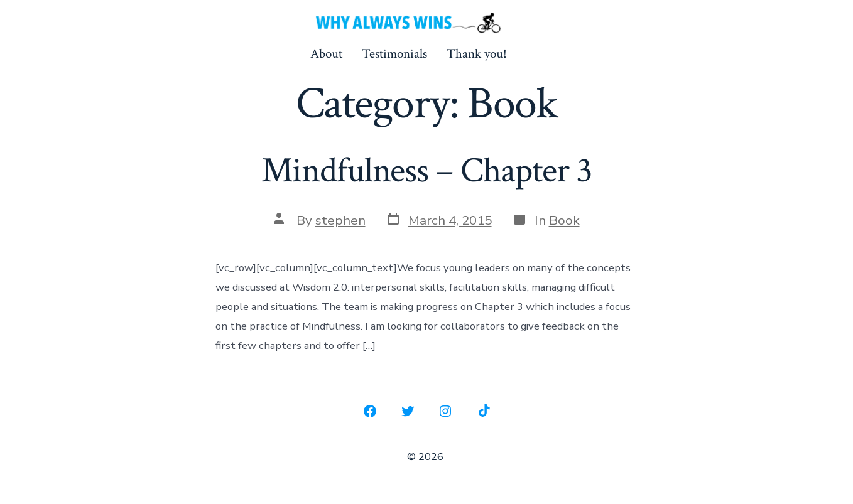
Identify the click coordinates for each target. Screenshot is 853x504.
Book (564, 220)
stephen (340, 220)
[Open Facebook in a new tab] (370, 411)
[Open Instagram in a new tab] (445, 411)
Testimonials (394, 54)
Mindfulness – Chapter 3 (427, 171)
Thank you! (477, 54)
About (326, 54)
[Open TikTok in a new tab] (483, 411)
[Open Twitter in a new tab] (408, 411)
